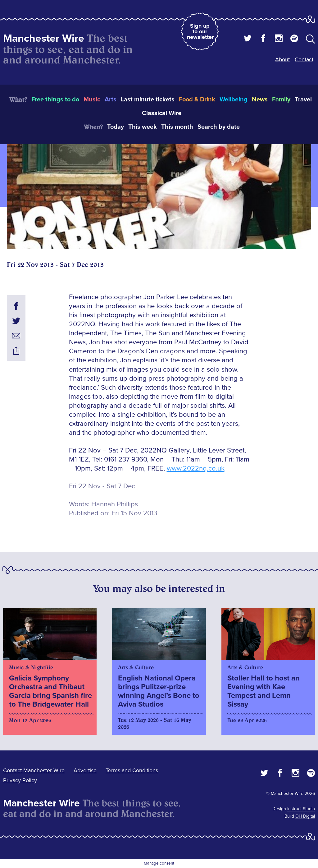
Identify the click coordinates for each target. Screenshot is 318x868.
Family (281, 100)
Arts (111, 100)
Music (92, 100)
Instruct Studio (301, 809)
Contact (304, 59)
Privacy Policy (20, 780)
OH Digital (305, 816)
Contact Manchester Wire (34, 770)
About (282, 59)
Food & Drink (197, 100)
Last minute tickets (148, 100)
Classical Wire (162, 113)
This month (177, 127)
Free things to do (55, 100)
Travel (303, 100)
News (260, 100)
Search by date (219, 127)
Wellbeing (234, 100)
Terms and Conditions (132, 770)
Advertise (85, 770)
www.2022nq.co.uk (196, 469)
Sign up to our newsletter (200, 31)
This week (143, 127)
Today (116, 127)
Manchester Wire (44, 38)
